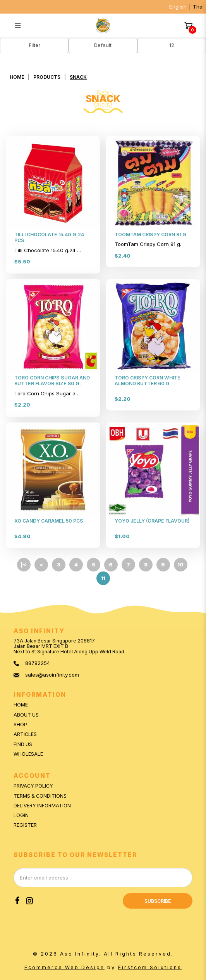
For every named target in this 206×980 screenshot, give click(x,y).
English (178, 7)
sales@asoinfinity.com (52, 675)
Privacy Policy (33, 786)
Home (17, 77)
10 (180, 564)
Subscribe (158, 901)
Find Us (23, 744)
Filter (34, 45)
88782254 (38, 663)
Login (21, 815)
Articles (25, 734)
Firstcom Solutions (150, 967)
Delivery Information (42, 806)
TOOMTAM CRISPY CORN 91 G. (151, 235)
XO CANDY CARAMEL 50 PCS (49, 521)
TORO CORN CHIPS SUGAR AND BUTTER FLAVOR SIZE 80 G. (52, 381)
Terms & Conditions (40, 796)
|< (24, 564)
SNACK (78, 77)
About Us (26, 715)
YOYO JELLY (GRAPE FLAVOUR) (152, 521)
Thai (198, 7)
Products (47, 77)
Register (25, 825)
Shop (20, 725)
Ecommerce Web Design (64, 967)
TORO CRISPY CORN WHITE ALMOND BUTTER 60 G (148, 381)
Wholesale (28, 754)
